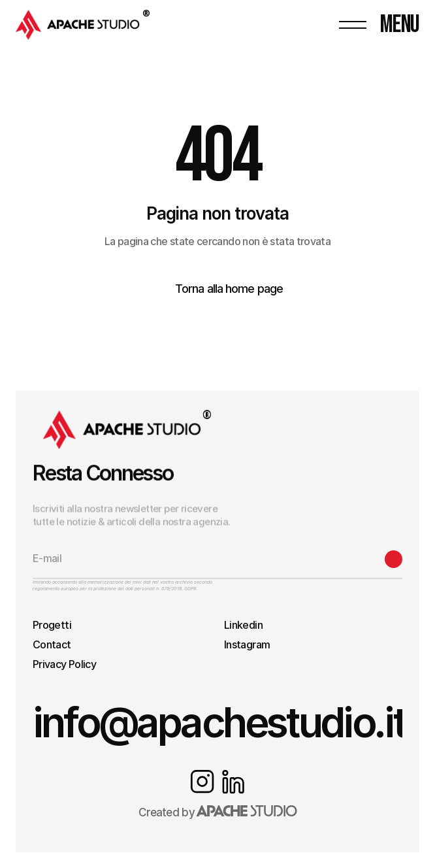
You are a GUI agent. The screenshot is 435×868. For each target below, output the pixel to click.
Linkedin (243, 625)
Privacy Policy (64, 664)
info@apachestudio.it (219, 722)
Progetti (52, 625)
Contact (52, 644)
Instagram (247, 644)
